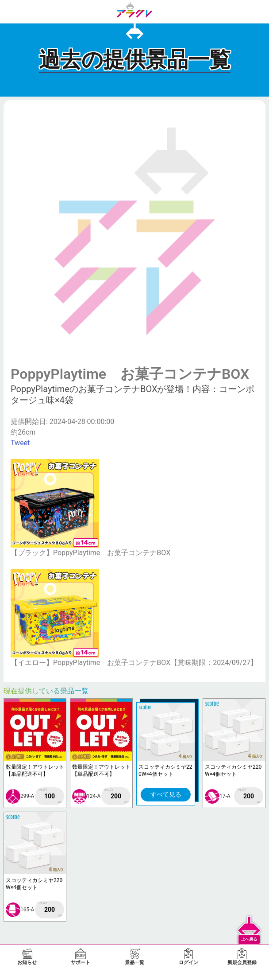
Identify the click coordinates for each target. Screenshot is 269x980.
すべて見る (166, 794)
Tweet (20, 443)
